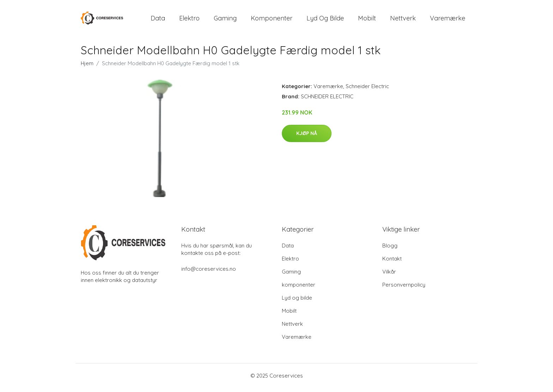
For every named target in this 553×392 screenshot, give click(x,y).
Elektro (189, 20)
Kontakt (392, 263)
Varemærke (448, 20)
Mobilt (367, 20)
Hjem (87, 68)
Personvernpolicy (404, 289)
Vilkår (389, 276)
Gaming (225, 20)
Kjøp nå (307, 138)
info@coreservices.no (209, 273)
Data (158, 20)
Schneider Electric (367, 90)
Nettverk (403, 20)
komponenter (272, 20)
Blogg (390, 250)
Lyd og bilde (325, 20)
